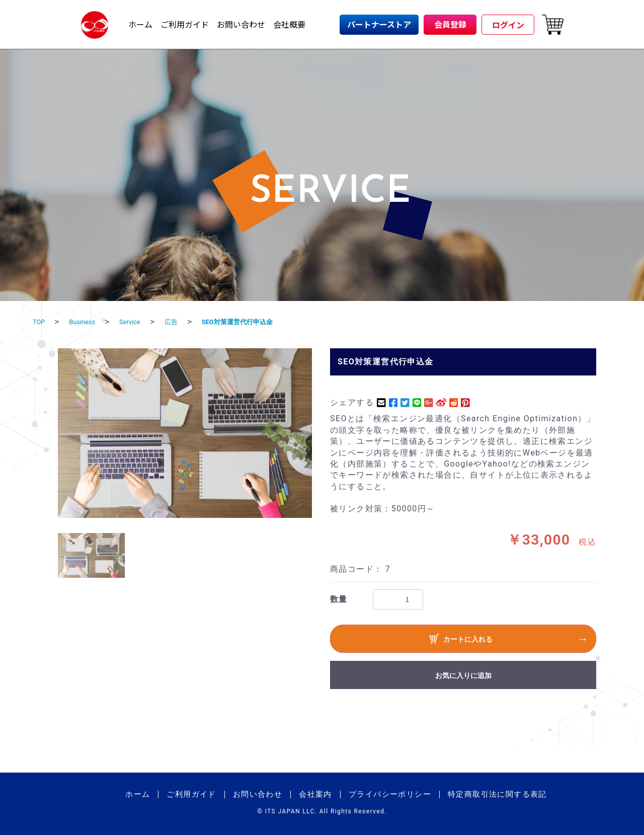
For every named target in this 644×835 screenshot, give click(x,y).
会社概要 (289, 24)
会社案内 (315, 794)
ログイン (508, 25)
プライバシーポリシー (390, 794)
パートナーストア (379, 24)
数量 (339, 599)
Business (88, 321)
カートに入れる (461, 640)
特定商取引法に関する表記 (497, 794)
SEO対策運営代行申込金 (263, 321)
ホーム (140, 24)
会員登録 (450, 24)
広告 (187, 321)
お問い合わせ (241, 24)
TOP (40, 321)
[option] (185, 433)
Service (142, 321)
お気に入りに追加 (463, 675)
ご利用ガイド (185, 24)
